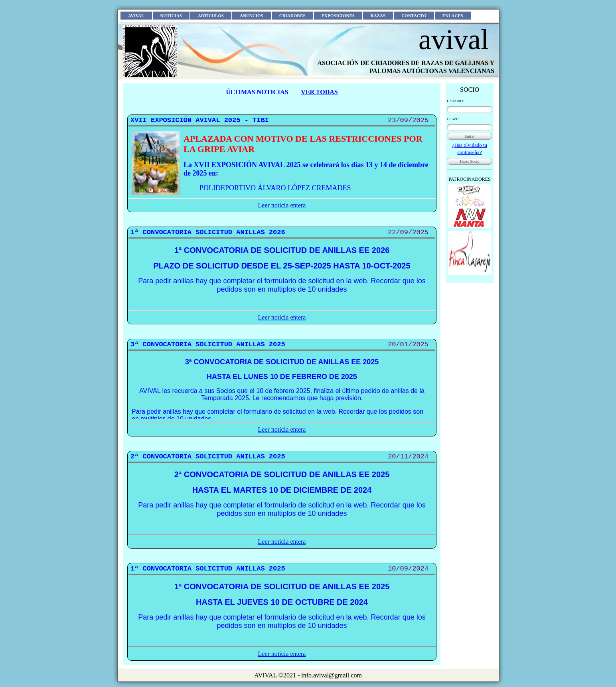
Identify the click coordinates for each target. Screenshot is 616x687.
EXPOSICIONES (338, 16)
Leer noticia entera (282, 205)
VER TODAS (319, 92)
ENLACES (453, 16)
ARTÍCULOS (211, 16)
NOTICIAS (171, 16)
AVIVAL (136, 16)
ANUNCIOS (252, 16)
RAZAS (378, 16)
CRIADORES (292, 16)
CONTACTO (414, 16)
